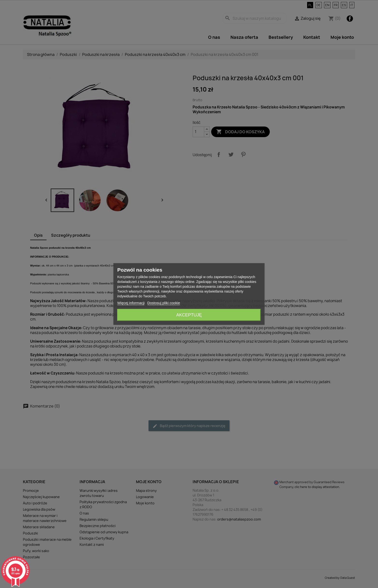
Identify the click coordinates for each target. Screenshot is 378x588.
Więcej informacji (131, 303)
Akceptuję (189, 315)
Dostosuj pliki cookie (164, 303)
